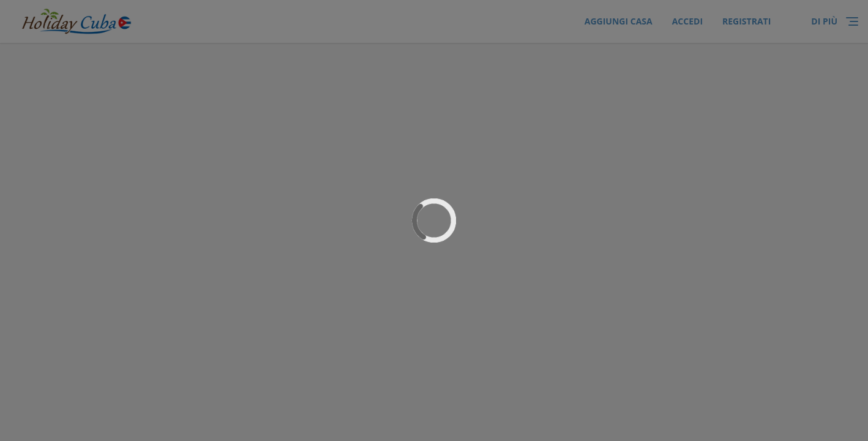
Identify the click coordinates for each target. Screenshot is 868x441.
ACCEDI (687, 21)
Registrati (746, 21)
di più (824, 21)
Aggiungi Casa (619, 21)
